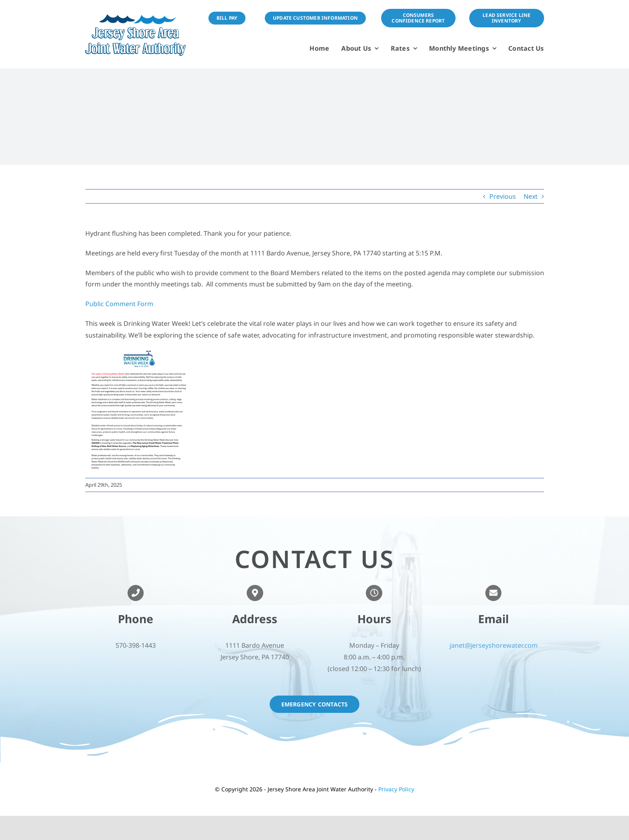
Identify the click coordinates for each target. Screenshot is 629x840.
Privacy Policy (396, 789)
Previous (503, 196)
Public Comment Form (120, 304)
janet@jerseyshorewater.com (494, 648)
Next (531, 196)
